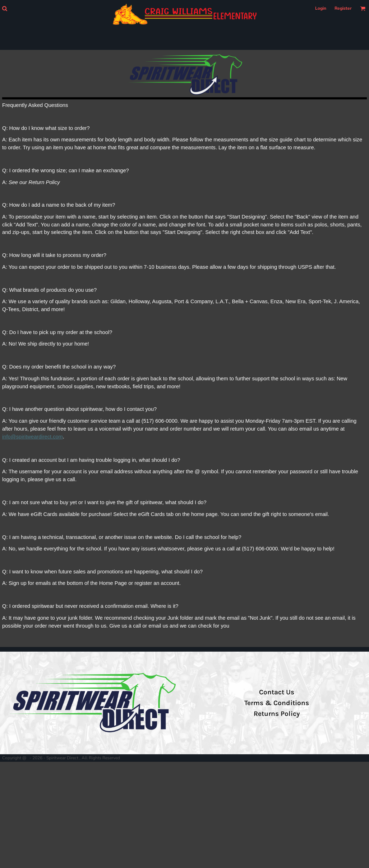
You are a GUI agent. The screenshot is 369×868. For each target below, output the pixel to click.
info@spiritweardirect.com (33, 437)
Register (343, 8)
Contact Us (277, 692)
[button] (4, 8)
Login (321, 8)
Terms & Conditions (277, 703)
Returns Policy (277, 714)
